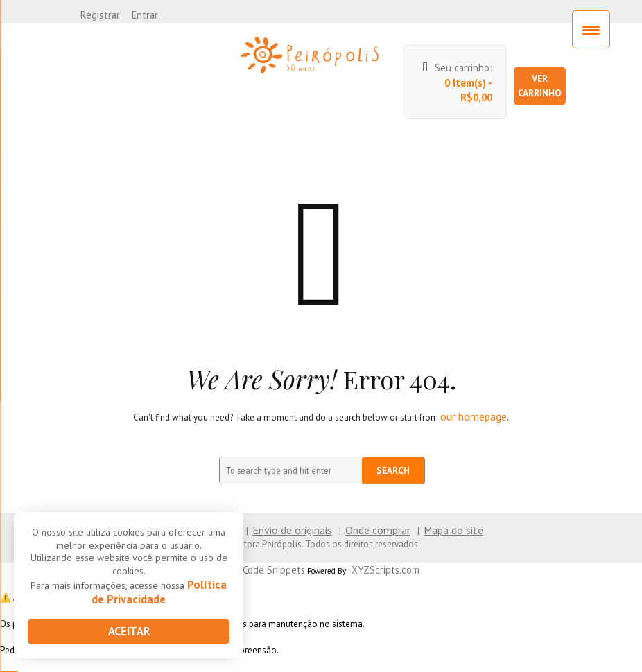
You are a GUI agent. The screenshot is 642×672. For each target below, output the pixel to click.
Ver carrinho (545, 74)
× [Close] (10, 658)
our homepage (474, 396)
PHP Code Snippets (272, 545)
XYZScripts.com (377, 545)
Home (192, 507)
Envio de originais (296, 507)
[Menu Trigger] (591, 29)
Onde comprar (372, 507)
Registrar (98, 14)
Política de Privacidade (160, 595)
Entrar (139, 14)
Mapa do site (437, 507)
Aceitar (129, 632)
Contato (233, 507)
